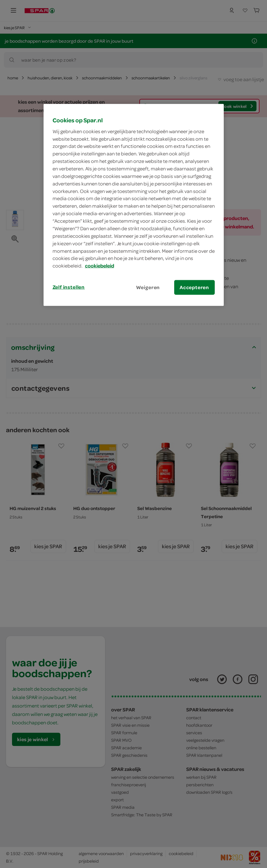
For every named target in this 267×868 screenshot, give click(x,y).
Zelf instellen (69, 287)
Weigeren (148, 287)
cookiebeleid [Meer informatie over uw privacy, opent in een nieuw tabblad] (100, 266)
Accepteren (194, 287)
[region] (134, 205)
